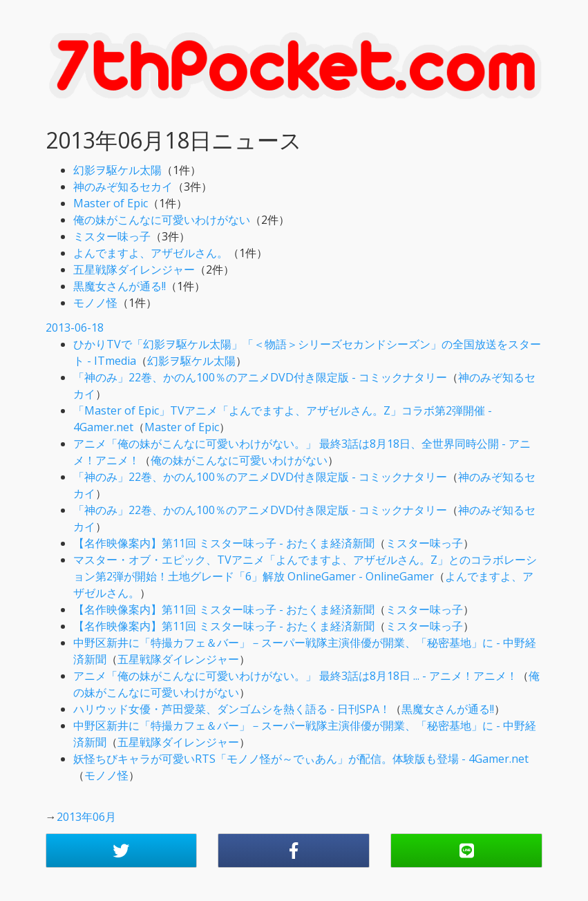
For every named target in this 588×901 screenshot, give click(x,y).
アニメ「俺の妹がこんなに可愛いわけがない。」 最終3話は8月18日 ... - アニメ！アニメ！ (295, 676)
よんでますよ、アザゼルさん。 (151, 253)
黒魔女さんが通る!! (120, 286)
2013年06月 (86, 817)
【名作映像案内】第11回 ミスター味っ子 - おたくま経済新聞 (224, 543)
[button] (122, 851)
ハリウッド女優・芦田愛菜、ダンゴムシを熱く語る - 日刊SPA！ (232, 709)
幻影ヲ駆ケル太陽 (117, 170)
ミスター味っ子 (112, 236)
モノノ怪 (95, 303)
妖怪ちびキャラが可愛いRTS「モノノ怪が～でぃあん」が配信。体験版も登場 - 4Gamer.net (301, 759)
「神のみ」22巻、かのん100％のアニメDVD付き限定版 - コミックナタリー (260, 377)
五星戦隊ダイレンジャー (134, 269)
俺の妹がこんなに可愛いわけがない (162, 220)
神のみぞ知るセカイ (123, 187)
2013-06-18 (75, 328)
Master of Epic (111, 203)
